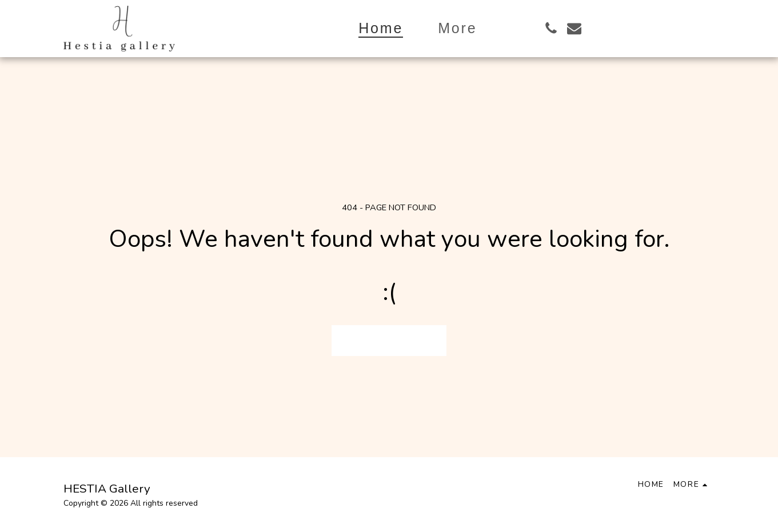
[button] (551, 28)
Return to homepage (389, 340)
